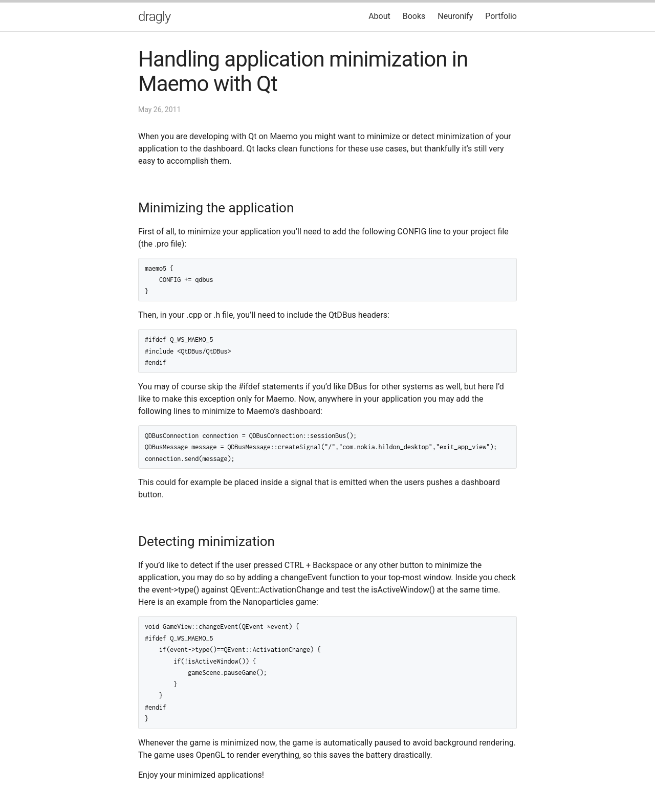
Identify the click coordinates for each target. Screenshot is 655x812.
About (379, 16)
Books (414, 16)
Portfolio (501, 16)
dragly (154, 16)
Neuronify (455, 16)
